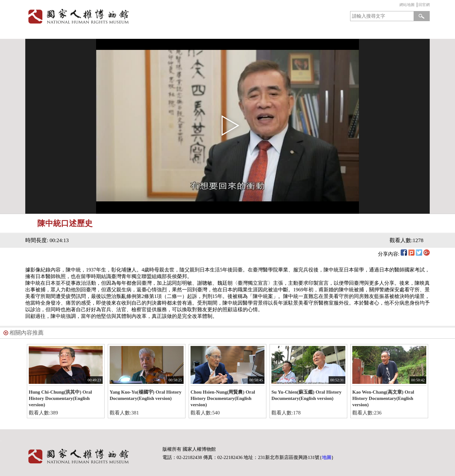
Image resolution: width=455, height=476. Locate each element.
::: (398, 6)
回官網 (424, 5)
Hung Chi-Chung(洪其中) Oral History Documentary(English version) (60, 398)
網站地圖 (407, 5)
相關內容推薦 (27, 333)
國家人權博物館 (124, 16)
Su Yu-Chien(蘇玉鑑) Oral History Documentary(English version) (306, 395)
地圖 (327, 457)
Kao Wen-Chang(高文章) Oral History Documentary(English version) (383, 398)
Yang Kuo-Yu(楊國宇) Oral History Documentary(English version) (146, 395)
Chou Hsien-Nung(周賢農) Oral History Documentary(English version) (223, 398)
